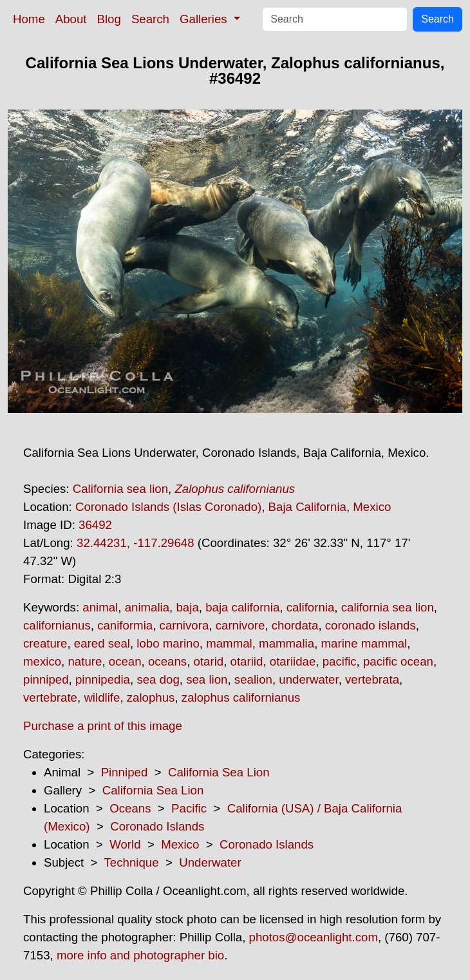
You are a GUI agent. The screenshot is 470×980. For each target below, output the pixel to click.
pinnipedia (103, 679)
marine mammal (364, 643)
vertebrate (50, 697)
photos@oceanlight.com (314, 937)
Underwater (210, 862)
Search (150, 19)
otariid (247, 661)
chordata (295, 625)
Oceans (130, 808)
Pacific (189, 808)
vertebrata (372, 679)
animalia (147, 607)
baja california (242, 607)
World (125, 844)
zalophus (151, 697)
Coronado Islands (157, 826)
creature (45, 643)
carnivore (240, 625)
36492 (95, 525)
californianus (57, 625)
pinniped (46, 679)
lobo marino (168, 643)
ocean (125, 661)
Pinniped (125, 772)
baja (187, 607)
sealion (253, 679)
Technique (132, 862)
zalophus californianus (241, 697)
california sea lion (388, 607)
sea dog (158, 679)
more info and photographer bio (140, 955)
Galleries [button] (205, 19)
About (71, 19)
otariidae (293, 661)
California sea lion (120, 489)
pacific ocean (398, 661)
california (311, 607)
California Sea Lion (219, 772)
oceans (167, 661)
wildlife (102, 697)
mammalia (287, 643)
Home (29, 19)
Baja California (307, 507)
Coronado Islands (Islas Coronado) (168, 507)
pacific (340, 661)
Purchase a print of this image (103, 726)
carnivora (184, 625)
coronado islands (371, 625)
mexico (42, 661)
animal (100, 607)
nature (85, 661)
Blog (109, 19)
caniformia (125, 625)
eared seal (102, 643)
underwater (308, 679)
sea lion (207, 679)
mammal (229, 643)
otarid (209, 661)
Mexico (372, 507)
